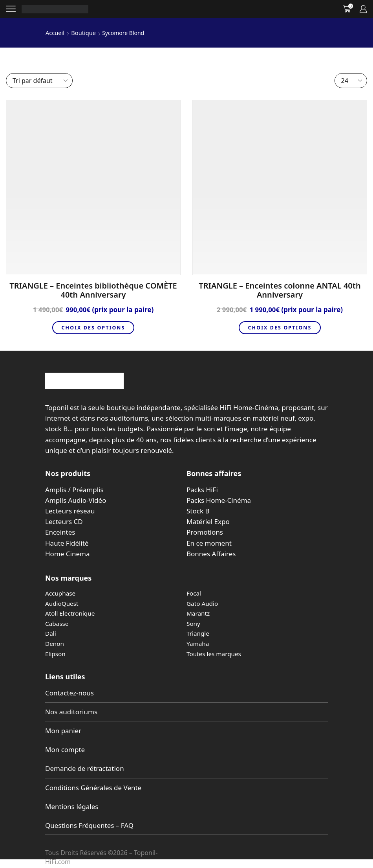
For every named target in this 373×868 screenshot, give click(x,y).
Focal (194, 593)
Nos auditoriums (71, 712)
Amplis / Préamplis (74, 490)
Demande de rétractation (85, 768)
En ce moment (209, 543)
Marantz (199, 613)
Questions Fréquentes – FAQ (89, 825)
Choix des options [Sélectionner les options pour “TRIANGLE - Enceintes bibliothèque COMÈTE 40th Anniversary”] (93, 327)
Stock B (198, 511)
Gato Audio (203, 603)
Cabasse (57, 623)
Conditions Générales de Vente (93, 788)
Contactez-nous (69, 693)
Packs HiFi (202, 490)
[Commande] (39, 80)
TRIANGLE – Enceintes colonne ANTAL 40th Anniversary (280, 290)
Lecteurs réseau (70, 511)
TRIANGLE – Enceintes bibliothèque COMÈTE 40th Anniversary (93, 290)
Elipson (56, 654)
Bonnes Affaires (211, 554)
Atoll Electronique (71, 613)
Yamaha (198, 644)
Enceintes (60, 532)
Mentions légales (72, 806)
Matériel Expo (208, 521)
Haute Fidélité (67, 543)
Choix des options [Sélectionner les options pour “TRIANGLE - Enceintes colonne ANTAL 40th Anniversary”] (280, 327)
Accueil (55, 32)
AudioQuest (62, 603)
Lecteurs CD (64, 521)
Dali (51, 633)
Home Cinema (67, 554)
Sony (194, 623)
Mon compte (65, 749)
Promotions (205, 532)
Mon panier (63, 731)
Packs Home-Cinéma (219, 500)
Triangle (198, 633)
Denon (55, 644)
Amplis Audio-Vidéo (76, 500)
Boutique (82, 32)
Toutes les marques (215, 654)
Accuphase (61, 593)
